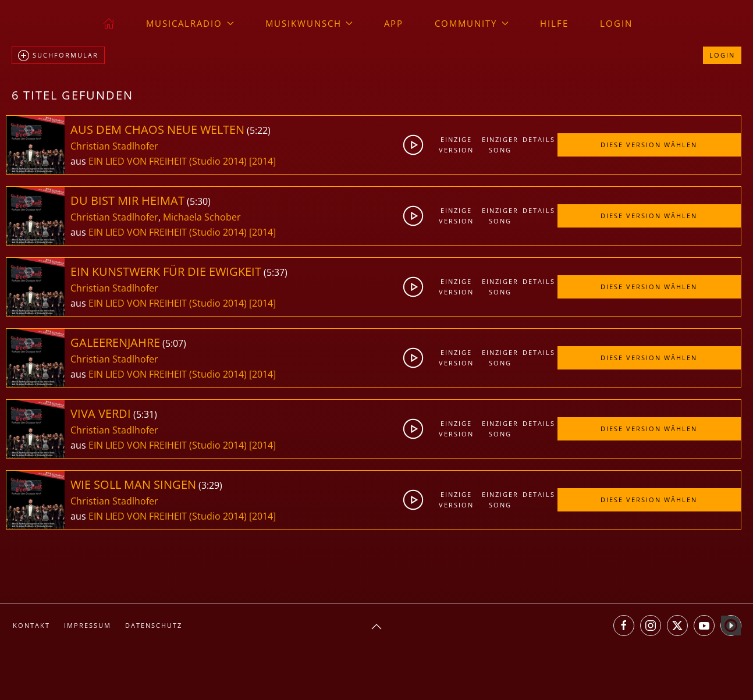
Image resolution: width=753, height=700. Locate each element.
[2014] (262, 161)
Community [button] (472, 23)
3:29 (210, 485)
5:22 (259, 130)
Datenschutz (154, 625)
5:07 (174, 343)
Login (616, 23)
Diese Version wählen (649, 145)
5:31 (145, 414)
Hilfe (554, 23)
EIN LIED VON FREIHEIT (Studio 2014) (168, 161)
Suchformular (58, 56)
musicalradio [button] (190, 23)
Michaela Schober (202, 217)
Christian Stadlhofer (114, 146)
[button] (376, 627)
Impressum (88, 625)
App (394, 23)
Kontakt (31, 625)
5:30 (199, 201)
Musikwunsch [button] (309, 23)
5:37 (276, 272)
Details (539, 139)
